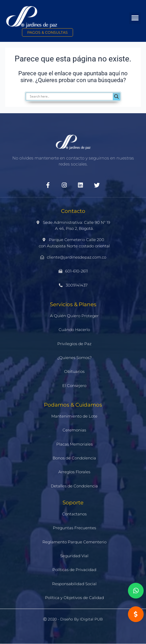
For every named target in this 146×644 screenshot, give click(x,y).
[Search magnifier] (116, 96)
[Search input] (76, 96)
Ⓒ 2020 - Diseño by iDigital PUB (73, 619)
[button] (135, 18)
